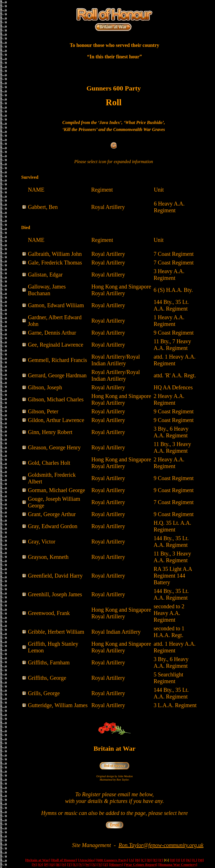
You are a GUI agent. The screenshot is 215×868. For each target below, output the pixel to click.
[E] (155, 860)
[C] (143, 860)
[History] (116, 865)
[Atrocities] (87, 860)
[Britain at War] (38, 860)
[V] (81, 865)
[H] (173, 860)
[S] (64, 865)
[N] (34, 865)
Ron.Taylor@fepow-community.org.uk (161, 845)
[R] (58, 865)
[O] (40, 865)
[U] (75, 865)
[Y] (100, 865)
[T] (69, 865)
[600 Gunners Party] (112, 860)
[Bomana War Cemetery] (178, 865)
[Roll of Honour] (64, 860)
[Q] (52, 865)
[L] (195, 860)
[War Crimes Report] (141, 865)
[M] (201, 860)
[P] (46, 865)
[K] (189, 860)
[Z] (106, 865)
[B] (137, 860)
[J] (183, 860)
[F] (161, 860)
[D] (149, 860)
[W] (88, 865)
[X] (94, 865)
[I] (178, 860)
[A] (132, 860)
